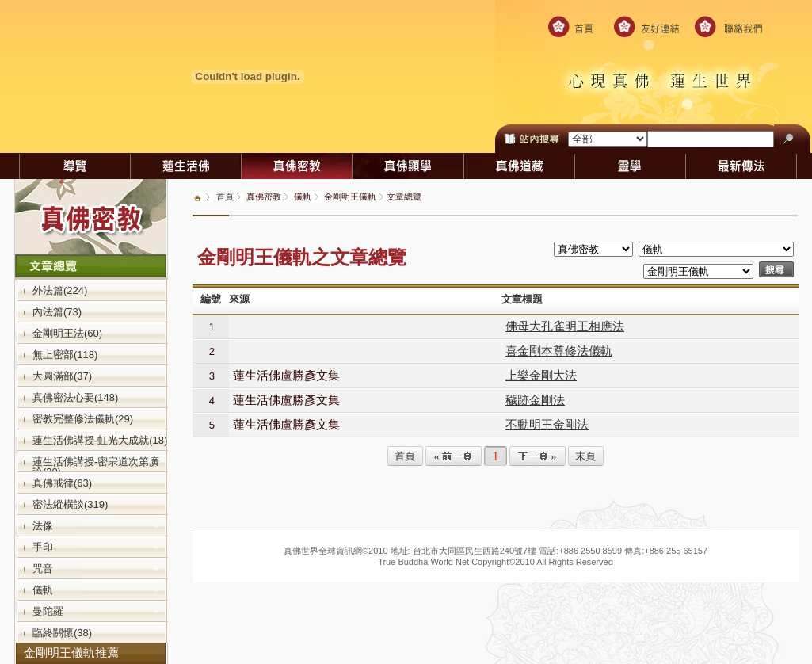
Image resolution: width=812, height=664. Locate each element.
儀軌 (96, 590)
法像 (96, 525)
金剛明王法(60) (67, 333)
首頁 (225, 197)
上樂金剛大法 (541, 375)
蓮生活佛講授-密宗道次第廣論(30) (96, 466)
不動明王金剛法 (547, 424)
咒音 (96, 568)
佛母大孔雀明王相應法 (565, 326)
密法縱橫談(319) (70, 504)
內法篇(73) (57, 311)
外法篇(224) (60, 290)
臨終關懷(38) (62, 632)
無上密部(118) (65, 354)
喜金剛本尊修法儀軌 (559, 351)
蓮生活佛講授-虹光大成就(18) (100, 440)
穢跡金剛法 (535, 400)
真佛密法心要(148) (75, 397)
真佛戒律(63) (62, 483)
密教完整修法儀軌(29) (83, 418)
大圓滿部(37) (62, 376)
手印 (96, 547)
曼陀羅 (96, 611)
